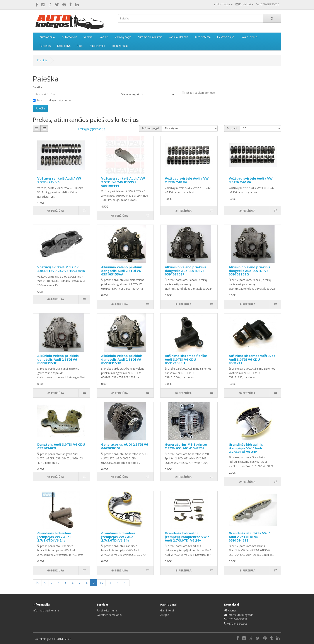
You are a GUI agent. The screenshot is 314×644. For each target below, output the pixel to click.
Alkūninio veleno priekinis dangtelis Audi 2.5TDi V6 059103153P (186, 271)
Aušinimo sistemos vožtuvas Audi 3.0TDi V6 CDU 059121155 (252, 359)
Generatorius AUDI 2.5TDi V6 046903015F (125, 446)
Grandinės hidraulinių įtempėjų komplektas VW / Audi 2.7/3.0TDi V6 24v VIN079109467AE (187, 538)
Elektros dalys (226, 37)
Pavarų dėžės (249, 37)
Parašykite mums (107, 610)
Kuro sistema (203, 37)
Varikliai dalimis (178, 37)
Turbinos (45, 46)
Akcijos (165, 615)
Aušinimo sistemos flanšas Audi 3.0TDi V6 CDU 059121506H (186, 359)
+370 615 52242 (237, 624)
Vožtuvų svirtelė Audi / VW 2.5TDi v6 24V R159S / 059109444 (123, 182)
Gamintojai (167, 610)
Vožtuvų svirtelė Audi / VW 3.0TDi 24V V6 (251, 180)
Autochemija (97, 46)
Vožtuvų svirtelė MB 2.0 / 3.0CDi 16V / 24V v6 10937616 (61, 269)
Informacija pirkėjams (46, 610)
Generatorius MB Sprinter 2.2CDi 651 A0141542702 (186, 446)
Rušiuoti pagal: (151, 128)
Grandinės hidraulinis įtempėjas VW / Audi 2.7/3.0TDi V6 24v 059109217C (246, 450)
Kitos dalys (64, 46)
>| (125, 583)
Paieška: (38, 87)
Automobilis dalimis (150, 37)
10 (101, 583)
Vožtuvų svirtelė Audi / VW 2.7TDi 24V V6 (187, 180)
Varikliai (88, 37)
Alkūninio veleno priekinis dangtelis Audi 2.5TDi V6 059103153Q (249, 271)
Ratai (80, 46)
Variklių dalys (123, 37)
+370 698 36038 (237, 619)
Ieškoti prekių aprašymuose (52, 100)
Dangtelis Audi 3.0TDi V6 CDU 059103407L (61, 446)
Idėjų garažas (120, 46)
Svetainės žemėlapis (109, 615)
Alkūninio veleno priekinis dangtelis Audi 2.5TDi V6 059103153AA (122, 271)
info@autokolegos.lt (240, 615)
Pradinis (42, 60)
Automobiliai (47, 37)
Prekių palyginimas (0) (91, 129)
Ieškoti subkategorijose (198, 93)
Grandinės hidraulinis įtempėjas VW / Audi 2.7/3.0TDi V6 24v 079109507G (118, 538)
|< (37, 583)
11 (110, 583)
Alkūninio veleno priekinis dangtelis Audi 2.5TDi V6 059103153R (122, 359)
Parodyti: (232, 128)
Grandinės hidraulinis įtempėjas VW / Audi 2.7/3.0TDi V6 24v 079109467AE (54, 538)
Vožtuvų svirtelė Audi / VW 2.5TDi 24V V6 (59, 180)
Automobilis (69, 37)
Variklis (104, 37)
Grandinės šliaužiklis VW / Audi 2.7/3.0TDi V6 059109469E (249, 537)
